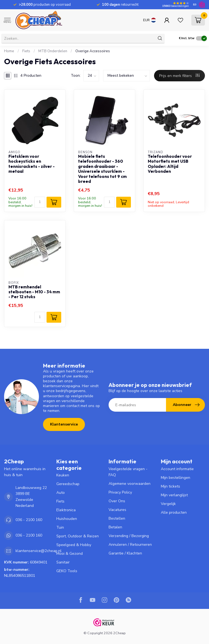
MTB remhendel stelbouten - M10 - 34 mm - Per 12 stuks (34, 292)
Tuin (60, 527)
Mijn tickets (170, 486)
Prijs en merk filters (179, 76)
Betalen (115, 527)
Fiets (26, 51)
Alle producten (174, 512)
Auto (61, 493)
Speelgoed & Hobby (74, 545)
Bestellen (117, 518)
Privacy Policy (120, 492)
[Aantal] (40, 202)
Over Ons (117, 501)
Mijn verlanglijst (174, 495)
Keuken (63, 475)
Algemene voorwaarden (130, 484)
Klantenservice (64, 424)
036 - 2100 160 (29, 520)
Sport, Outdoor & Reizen (78, 536)
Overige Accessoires (93, 51)
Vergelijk (168, 504)
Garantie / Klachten (125, 553)
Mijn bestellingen (176, 478)
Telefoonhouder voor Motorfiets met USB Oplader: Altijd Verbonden (170, 164)
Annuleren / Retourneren (130, 545)
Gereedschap (68, 484)
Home (9, 51)
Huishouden (67, 519)
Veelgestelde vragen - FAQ (128, 472)
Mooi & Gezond (70, 554)
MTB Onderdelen (53, 51)
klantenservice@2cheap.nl (39, 551)
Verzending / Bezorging (129, 536)
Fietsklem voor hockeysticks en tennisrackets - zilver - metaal (32, 164)
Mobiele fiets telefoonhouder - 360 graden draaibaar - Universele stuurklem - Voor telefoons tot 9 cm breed (102, 169)
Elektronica (66, 510)
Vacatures (117, 510)
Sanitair (63, 562)
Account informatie (177, 469)
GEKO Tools (67, 571)
